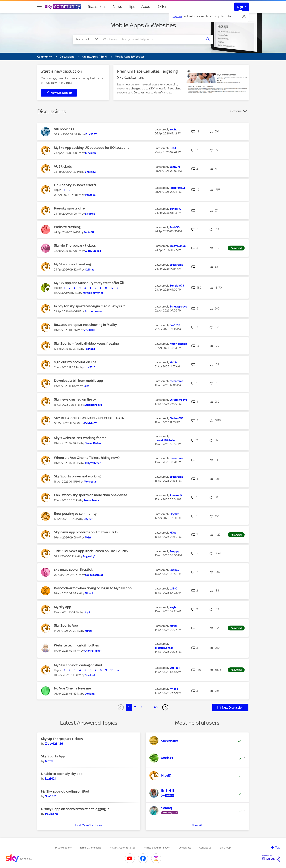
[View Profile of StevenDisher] (93, 443)
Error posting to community (75, 514)
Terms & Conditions (90, 848)
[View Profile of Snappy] (174, 551)
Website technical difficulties (76, 645)
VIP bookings (64, 129)
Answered (236, 248)
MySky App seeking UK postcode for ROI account (91, 148)
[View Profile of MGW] (88, 538)
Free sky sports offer (70, 208)
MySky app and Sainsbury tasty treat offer (87, 283)
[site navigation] (39, 7)
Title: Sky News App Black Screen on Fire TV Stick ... (93, 551)
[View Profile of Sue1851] (90, 675)
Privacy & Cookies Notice (122, 848)
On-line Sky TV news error (74, 185)
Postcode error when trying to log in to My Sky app (93, 588)
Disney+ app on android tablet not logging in (75, 809)
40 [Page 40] (156, 707)
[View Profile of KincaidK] (91, 153)
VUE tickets (63, 166)
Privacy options (63, 848)
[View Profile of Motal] (88, 631)
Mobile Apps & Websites (143, 25)
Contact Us (205, 848)
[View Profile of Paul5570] (52, 814)
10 (112, 288)
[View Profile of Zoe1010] (89, 330)
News (117, 7)
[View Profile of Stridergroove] (94, 311)
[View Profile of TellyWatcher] (93, 463)
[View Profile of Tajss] (86, 386)
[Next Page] (165, 707)
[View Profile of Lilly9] (87, 612)
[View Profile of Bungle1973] (177, 286)
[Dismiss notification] (244, 16)
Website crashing (67, 227)
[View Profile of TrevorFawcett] (93, 500)
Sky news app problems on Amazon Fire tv (86, 532)
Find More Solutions (89, 825)
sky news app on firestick (73, 570)
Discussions (96, 7)
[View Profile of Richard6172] (177, 188)
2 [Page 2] (135, 707)
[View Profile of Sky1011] (89, 519)
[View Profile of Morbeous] (90, 482)
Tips (132, 7)
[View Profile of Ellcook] (89, 593)
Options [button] (236, 111)
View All (197, 825)
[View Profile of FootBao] (90, 349)
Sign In (242, 7)
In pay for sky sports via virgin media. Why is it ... (91, 306)
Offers (163, 7)
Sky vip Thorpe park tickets (75, 245)
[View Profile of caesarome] (176, 265)
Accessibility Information (157, 848)
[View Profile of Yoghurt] (175, 130)
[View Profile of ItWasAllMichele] (165, 440)
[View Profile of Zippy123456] (93, 251)
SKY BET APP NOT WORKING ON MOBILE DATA (89, 418)
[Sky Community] (63, 7)
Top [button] (278, 847)
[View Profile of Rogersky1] (89, 556)
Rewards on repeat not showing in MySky (85, 325)
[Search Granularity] (87, 39)
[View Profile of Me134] (174, 363)
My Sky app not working (72, 264)
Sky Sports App (66, 625)
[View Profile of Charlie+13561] (93, 651)
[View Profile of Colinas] (90, 270)
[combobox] (151, 39)
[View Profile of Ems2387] (91, 134)
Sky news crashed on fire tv (75, 399)
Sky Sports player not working (77, 476)
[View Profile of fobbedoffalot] (94, 575)
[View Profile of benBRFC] (175, 209)
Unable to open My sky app (62, 774)
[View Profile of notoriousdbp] (178, 344)
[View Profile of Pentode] (90, 195)
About (147, 7)
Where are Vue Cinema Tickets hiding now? (87, 458)
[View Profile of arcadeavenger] (164, 648)
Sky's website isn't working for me (80, 438)
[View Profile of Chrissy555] (176, 418)
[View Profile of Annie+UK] (176, 495)
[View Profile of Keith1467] (90, 423)
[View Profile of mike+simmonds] (93, 293)
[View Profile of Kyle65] (174, 689)
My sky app (63, 607)
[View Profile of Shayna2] (90, 172)
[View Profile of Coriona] (90, 694)
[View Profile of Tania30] (89, 232)
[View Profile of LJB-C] (173, 148)
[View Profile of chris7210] (89, 367)
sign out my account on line (75, 362)
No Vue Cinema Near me (72, 688)
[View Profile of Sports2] (90, 214)
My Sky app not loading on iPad (78, 665)
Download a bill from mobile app (78, 381)
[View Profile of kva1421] (50, 779)
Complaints (185, 848)
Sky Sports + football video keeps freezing (86, 343)
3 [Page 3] (141, 707)
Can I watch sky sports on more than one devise (91, 495)
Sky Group (225, 848)
